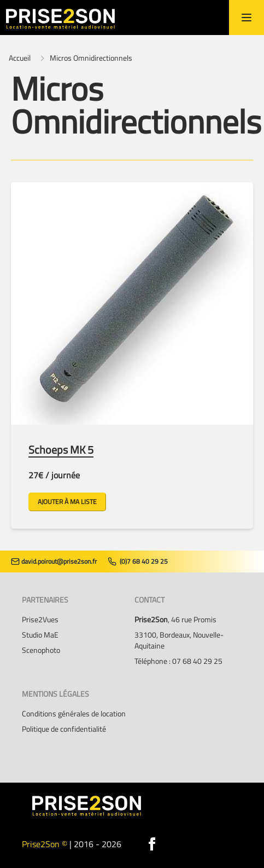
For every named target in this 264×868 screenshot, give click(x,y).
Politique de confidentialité (64, 729)
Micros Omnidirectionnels (91, 58)
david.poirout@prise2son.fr (54, 562)
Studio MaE (40, 635)
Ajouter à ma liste (67, 502)
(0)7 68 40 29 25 (138, 562)
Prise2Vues (40, 620)
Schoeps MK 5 (61, 450)
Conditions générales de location (74, 714)
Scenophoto (41, 650)
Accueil (20, 58)
